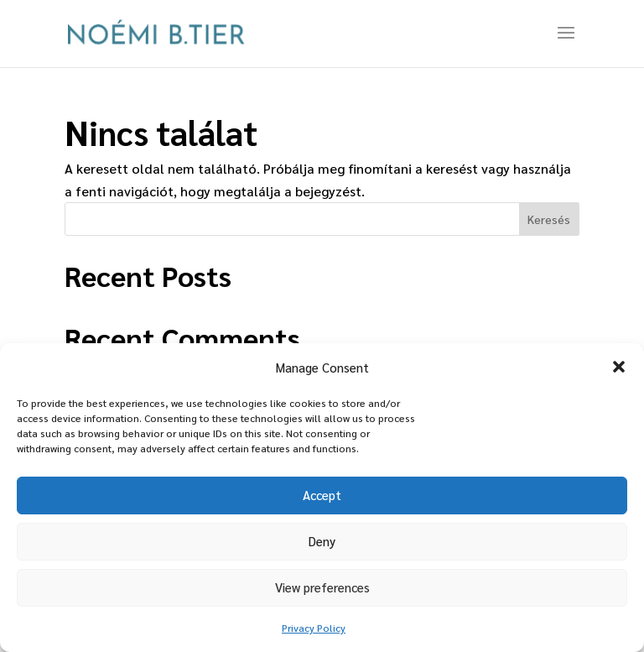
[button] (619, 367)
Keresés (549, 219)
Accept (322, 495)
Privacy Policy (314, 628)
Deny (322, 541)
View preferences (322, 587)
